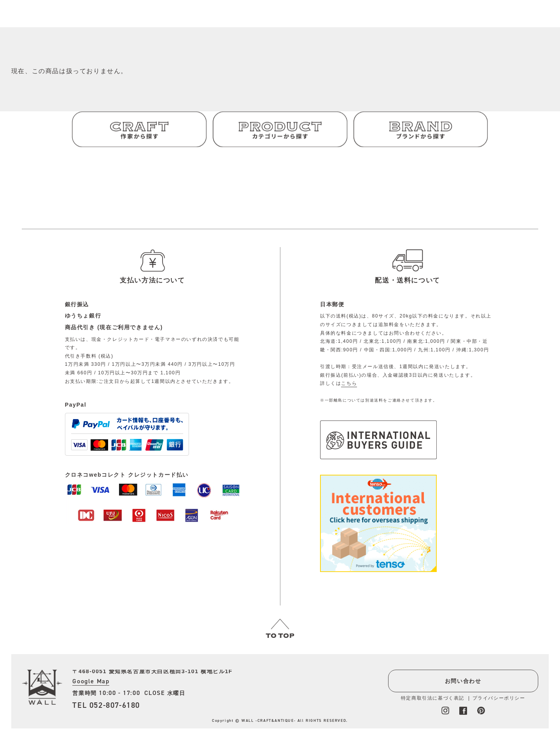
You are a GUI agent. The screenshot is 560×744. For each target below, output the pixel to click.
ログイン (327, 19)
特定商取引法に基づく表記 (431, 698)
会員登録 (357, 19)
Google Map (91, 681)
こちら (349, 383)
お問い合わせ (461, 681)
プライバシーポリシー (497, 698)
